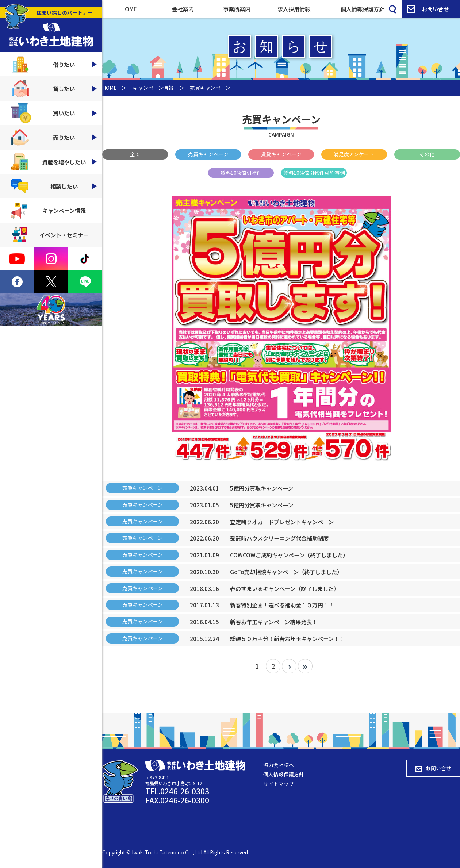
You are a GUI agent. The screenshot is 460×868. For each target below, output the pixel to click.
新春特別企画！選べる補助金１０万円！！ (282, 605)
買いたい (54, 113)
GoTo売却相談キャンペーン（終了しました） (286, 572)
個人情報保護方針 (363, 9)
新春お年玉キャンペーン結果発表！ (274, 622)
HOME (129, 9)
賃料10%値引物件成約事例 (314, 173)
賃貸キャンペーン (281, 154)
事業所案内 (237, 9)
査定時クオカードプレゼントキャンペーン (282, 522)
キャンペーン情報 (48, 211)
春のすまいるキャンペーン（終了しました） (285, 588)
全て (135, 154)
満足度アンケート (354, 154)
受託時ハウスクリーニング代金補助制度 (279, 538)
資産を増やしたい (54, 162)
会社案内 (183, 9)
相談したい (54, 186)
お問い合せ (428, 9)
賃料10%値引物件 (241, 173)
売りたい (54, 137)
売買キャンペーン (208, 154)
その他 (427, 154)
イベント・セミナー (50, 235)
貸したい (54, 89)
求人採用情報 (294, 9)
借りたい (54, 64)
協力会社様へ (279, 765)
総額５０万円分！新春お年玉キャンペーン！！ (287, 638)
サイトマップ (279, 784)
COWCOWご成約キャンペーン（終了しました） (289, 555)
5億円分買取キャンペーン (262, 488)
